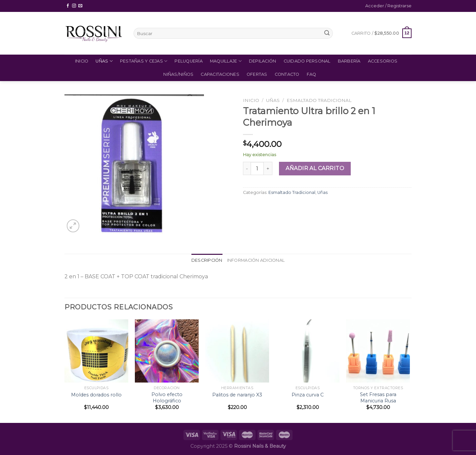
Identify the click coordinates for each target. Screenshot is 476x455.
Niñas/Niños (178, 74)
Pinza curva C (308, 395)
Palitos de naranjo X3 (237, 395)
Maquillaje (226, 61)
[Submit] (327, 33)
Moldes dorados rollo (96, 395)
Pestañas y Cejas (144, 61)
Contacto (287, 74)
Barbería (349, 61)
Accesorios (383, 61)
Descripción (207, 260)
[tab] (207, 260)
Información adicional (256, 260)
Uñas (104, 61)
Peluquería (189, 61)
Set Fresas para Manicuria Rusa (378, 398)
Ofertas (257, 74)
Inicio (82, 61)
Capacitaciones (220, 74)
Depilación (263, 61)
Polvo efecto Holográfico (167, 398)
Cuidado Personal (307, 61)
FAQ (312, 74)
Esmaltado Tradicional (319, 100)
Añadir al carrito (315, 168)
